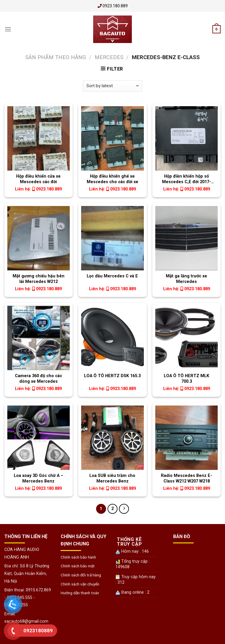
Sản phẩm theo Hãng (56, 57)
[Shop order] (112, 86)
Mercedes (109, 57)
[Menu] (8, 29)
